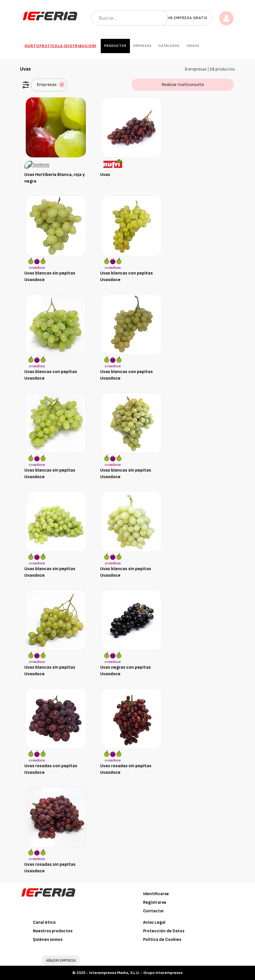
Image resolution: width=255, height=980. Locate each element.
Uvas (105, 175)
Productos (115, 46)
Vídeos (193, 46)
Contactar (154, 911)
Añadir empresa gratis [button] (183, 18)
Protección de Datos (164, 931)
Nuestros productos (53, 931)
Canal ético (44, 922)
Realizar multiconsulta (183, 85)
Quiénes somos (48, 940)
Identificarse (156, 894)
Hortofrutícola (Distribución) (61, 46)
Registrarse (155, 902)
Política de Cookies (162, 940)
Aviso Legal (154, 922)
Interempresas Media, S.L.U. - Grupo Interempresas (136, 973)
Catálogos (169, 46)
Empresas (143, 46)
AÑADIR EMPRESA (61, 960)
